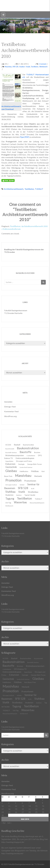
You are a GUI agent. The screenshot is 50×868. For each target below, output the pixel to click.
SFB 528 (15, 67)
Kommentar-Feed (11, 411)
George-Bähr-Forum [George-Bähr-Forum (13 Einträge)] (34, 464)
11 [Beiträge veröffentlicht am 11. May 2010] (9, 806)
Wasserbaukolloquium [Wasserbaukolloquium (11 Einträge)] (37, 503)
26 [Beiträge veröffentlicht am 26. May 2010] (16, 812)
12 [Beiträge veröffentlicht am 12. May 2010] (16, 806)
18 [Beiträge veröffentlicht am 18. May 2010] (9, 809)
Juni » (9, 823)
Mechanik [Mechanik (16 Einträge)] (38, 476)
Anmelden (8, 402)
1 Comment (41, 64)
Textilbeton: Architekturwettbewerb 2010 (25, 51)
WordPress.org (10, 416)
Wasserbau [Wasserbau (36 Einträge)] (20, 502)
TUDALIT (39, 189)
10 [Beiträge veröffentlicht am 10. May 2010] (3, 806)
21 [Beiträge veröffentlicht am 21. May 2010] (30, 809)
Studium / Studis (25, 67)
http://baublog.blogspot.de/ (13, 842)
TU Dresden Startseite (13, 313)
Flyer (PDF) (25, 137)
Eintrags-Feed (10, 407)
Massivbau (8, 67)
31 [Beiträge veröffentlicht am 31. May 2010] (3, 815)
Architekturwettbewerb (14, 189)
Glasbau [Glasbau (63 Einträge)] (38, 679)
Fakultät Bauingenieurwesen (16, 310)
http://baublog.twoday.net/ (12, 853)
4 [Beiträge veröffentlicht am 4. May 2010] (9, 803)
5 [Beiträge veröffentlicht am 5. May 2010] (16, 803)
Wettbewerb (43, 67)
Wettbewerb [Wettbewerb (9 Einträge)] (9, 506)
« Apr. (4, 823)
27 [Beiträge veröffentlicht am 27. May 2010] (23, 812)
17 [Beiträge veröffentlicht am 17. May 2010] (3, 809)
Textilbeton (35, 67)
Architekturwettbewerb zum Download (11, 92)
